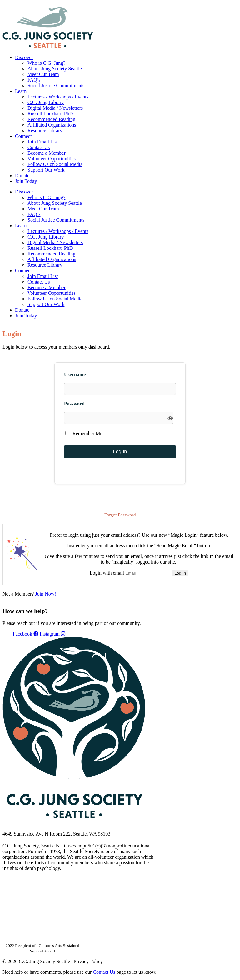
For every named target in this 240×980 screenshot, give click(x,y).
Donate (22, 176)
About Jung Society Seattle (55, 69)
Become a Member (47, 153)
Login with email (107, 573)
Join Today (26, 181)
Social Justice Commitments (56, 85)
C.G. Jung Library (46, 102)
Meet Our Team (43, 74)
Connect (23, 136)
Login (232, 5)
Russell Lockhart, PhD (50, 114)
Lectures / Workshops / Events (58, 97)
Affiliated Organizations (52, 125)
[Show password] (170, 418)
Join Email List (43, 142)
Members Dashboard (197, 5)
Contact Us (39, 147)
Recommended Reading (51, 119)
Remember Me (84, 433)
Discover (24, 57)
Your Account (154, 5)
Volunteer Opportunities (52, 159)
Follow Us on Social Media (55, 164)
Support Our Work (46, 170)
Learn (21, 91)
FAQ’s (34, 80)
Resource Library (45, 131)
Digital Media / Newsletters (55, 108)
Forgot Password (120, 515)
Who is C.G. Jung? (46, 63)
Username (75, 375)
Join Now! (45, 594)
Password (74, 404)
